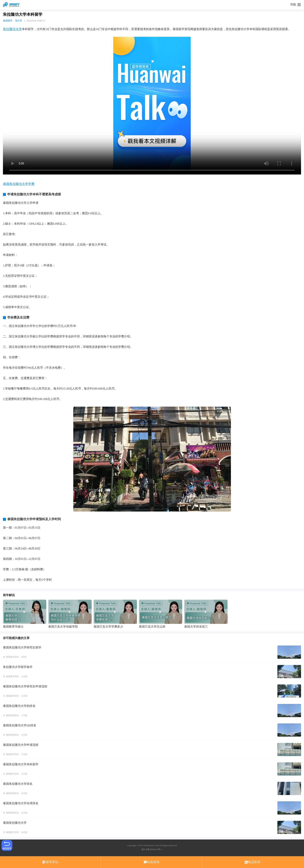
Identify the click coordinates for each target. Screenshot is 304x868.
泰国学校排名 (12, 715)
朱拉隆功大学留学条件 (18, 667)
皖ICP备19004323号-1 (152, 849)
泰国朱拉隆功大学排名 (18, 784)
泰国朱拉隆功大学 (15, 823)
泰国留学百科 (12, 657)
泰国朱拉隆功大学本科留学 (21, 764)
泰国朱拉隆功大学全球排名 (21, 803)
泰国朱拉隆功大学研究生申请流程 (25, 686)
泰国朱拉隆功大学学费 (19, 184)
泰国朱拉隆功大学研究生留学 (22, 647)
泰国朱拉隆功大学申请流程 (21, 745)
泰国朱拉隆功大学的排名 (19, 706)
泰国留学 (8, 21)
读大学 (19, 21)
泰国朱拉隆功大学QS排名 (20, 725)
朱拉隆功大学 (12, 29)
